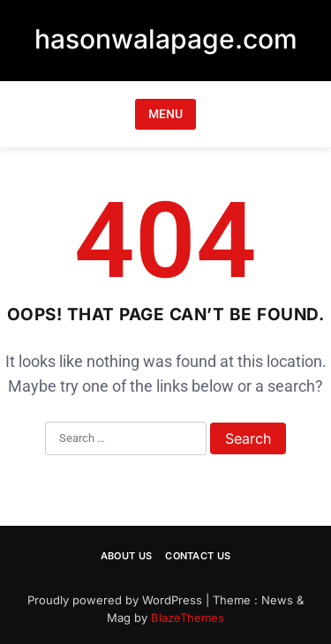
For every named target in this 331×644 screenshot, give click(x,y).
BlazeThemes (188, 618)
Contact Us (198, 556)
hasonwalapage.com (166, 39)
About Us (126, 556)
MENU (165, 114)
